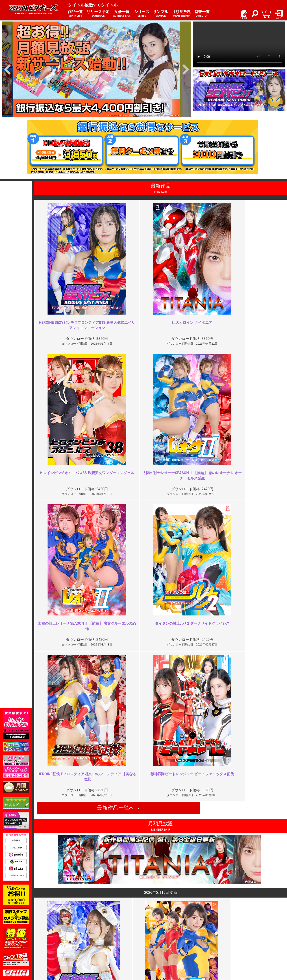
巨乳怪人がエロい (227, 767)
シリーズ (142, 14)
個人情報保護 (108, 943)
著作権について (110, 948)
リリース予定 (98, 14)
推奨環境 (58, 943)
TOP (55, 933)
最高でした (96, 767)
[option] (97, 69)
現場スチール (61, 952)
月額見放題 (181, 14)
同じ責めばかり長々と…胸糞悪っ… (241, 848)
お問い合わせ (156, 943)
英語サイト (154, 948)
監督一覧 (202, 14)
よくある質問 (156, 938)
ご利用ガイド (61, 938)
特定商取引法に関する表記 (118, 938)
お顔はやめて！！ (101, 848)
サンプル (161, 14)
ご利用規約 (107, 933)
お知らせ (152, 933)
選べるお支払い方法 (66, 948)
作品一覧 (75, 14)
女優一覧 (122, 14)
